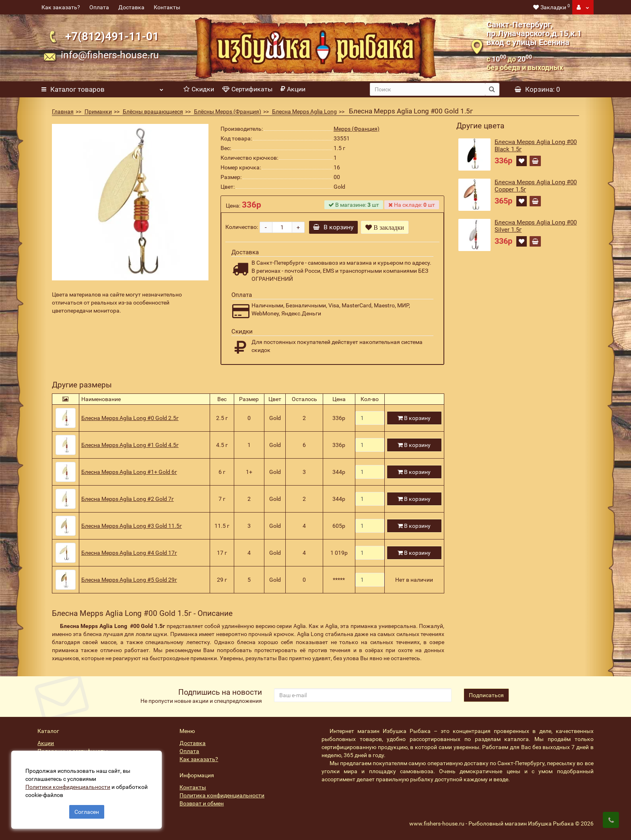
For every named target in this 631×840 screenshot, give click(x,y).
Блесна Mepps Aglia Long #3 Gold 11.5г (132, 526)
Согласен (87, 811)
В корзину (334, 227)
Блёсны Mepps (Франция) (228, 111)
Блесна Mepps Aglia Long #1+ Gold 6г (129, 472)
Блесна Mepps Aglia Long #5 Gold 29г (129, 580)
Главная (63, 111)
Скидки (199, 89)
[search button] (492, 89)
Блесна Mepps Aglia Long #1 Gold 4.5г (130, 445)
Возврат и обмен (202, 803)
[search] (428, 89)
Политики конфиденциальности (69, 786)
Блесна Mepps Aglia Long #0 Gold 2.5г (130, 418)
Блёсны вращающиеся (153, 111)
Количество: (242, 227)
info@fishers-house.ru (110, 55)
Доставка (131, 7)
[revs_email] (363, 695)
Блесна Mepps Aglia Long (304, 111)
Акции (293, 89)
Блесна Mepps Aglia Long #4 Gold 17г (129, 553)
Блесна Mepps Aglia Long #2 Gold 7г (128, 499)
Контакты (167, 7)
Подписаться (486, 695)
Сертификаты (247, 89)
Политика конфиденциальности (222, 795)
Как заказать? (61, 7)
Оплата (99, 7)
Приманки (98, 111)
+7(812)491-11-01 (112, 36)
